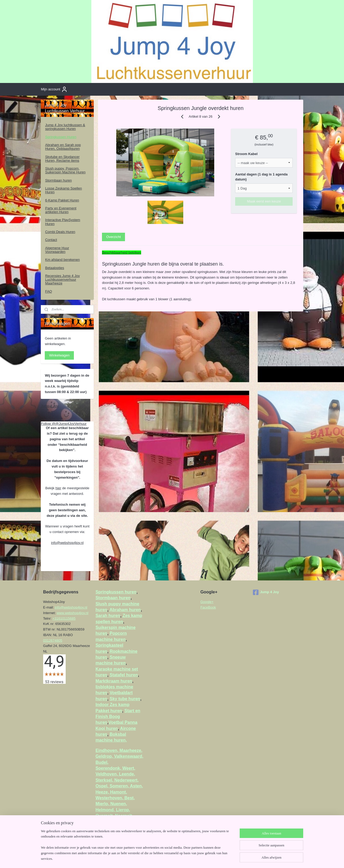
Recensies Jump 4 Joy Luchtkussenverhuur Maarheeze (62, 280)
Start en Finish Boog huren (118, 717)
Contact (51, 240)
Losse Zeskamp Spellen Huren (63, 190)
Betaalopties (55, 268)
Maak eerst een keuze (264, 201)
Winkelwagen (59, 355)
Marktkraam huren (114, 681)
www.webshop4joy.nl (73, 613)
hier (58, 488)
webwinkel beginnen (195, 858)
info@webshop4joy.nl (67, 543)
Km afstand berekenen (62, 260)
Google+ (207, 602)
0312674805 (53, 640)
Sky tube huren (125, 699)
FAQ (48, 291)
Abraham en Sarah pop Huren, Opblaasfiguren (63, 147)
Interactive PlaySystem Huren (62, 222)
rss (178, 858)
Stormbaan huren (58, 180)
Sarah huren (108, 616)
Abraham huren (125, 610)
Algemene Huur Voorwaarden (57, 250)
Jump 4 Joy (50, 406)
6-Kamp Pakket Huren (62, 200)
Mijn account (54, 89)
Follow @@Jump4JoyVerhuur (64, 424)
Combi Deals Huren (60, 232)
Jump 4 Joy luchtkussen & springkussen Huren (65, 127)
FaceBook (208, 607)
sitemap (168, 858)
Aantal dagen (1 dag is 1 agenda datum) (261, 177)
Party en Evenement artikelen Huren (61, 210)
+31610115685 (64, 618)
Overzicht (113, 237)
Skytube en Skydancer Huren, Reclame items (62, 159)
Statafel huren (124, 675)
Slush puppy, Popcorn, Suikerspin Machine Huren (65, 170)
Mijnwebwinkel (236, 858)
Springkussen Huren (61, 137)
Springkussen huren (116, 592)
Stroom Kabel (246, 154)
